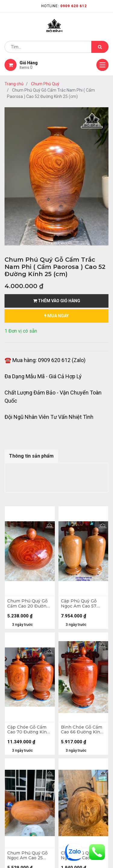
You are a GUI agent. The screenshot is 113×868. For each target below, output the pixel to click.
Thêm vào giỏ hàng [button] (57, 301)
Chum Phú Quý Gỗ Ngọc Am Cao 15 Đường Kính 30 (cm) (83, 856)
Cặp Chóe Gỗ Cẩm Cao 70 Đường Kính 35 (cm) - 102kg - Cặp (28, 730)
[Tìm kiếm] (100, 47)
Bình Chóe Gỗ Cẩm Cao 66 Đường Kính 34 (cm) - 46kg (82, 730)
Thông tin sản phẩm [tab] (31, 456)
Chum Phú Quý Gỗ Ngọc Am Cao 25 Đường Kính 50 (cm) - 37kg (29, 856)
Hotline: (64, 6)
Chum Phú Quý (45, 84)
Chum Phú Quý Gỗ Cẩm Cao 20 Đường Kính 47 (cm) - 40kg (28, 604)
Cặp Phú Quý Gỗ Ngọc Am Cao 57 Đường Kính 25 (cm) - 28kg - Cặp (82, 604)
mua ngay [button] (56, 316)
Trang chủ (14, 84)
